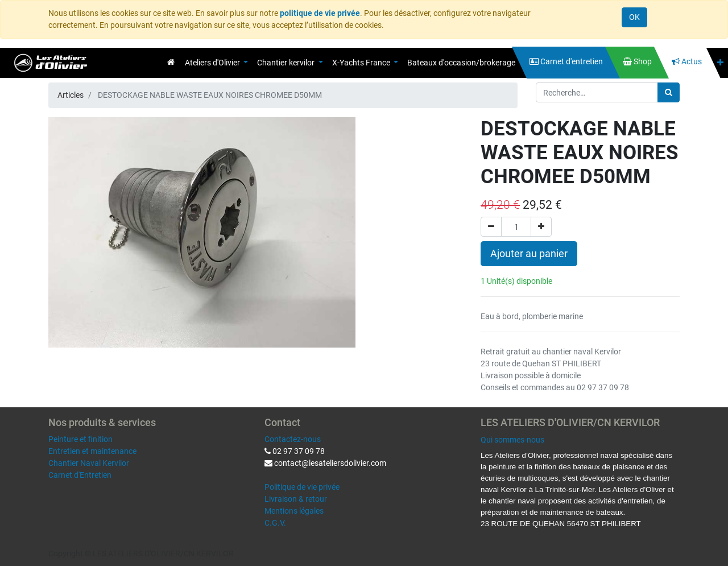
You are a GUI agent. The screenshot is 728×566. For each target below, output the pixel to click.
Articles (71, 95)
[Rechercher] (669, 92)
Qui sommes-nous (512, 440)
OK (634, 17)
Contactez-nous (293, 439)
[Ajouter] (541, 227)
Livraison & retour (296, 499)
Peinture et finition (80, 439)
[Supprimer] (491, 227)
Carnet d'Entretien (80, 475)
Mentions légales (294, 511)
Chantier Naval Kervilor (89, 463)
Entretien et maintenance (92, 451)
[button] (720, 63)
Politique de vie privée (302, 487)
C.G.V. (275, 523)
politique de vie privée (320, 13)
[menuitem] (171, 62)
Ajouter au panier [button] (529, 254)
